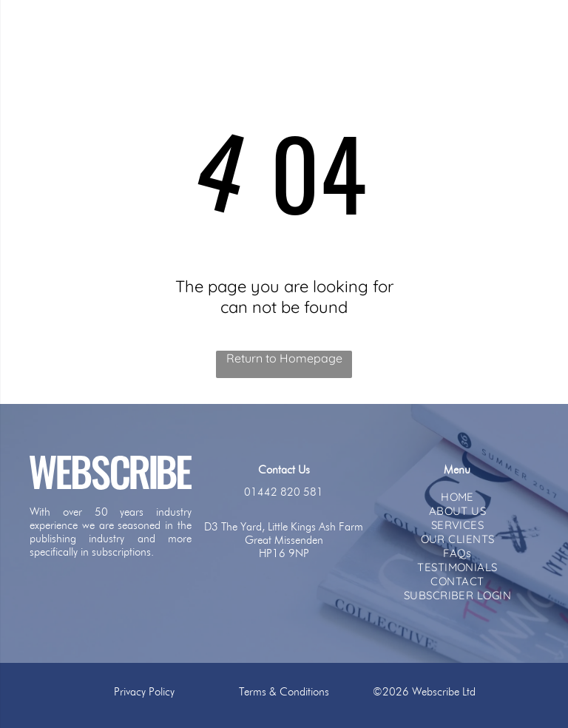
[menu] (33, 32)
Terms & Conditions (284, 692)
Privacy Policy (144, 692)
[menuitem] (457, 497)
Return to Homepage (284, 358)
